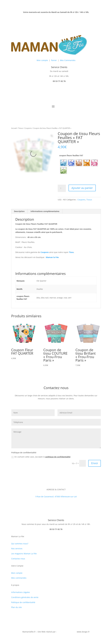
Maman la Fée (52, 257)
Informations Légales (21, 592)
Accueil (14, 128)
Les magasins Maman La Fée (24, 554)
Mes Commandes (68, 60)
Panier (54, 60)
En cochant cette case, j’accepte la (41, 457)
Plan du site (16, 607)
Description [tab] (19, 211)
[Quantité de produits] (62, 188)
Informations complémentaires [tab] (45, 211)
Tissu (71, 252)
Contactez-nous (18, 559)
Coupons (28, 128)
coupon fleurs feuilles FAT (71, 155)
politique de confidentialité (58, 457)
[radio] (63, 163)
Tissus (21, 128)
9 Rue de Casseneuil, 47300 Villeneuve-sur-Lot (56, 497)
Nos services (17, 548)
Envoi (95, 463)
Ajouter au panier (82, 188)
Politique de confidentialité (23, 602)
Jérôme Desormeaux (66, 632)
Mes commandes (19, 578)
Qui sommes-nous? (20, 544)
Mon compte (42, 60)
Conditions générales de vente (25, 597)
